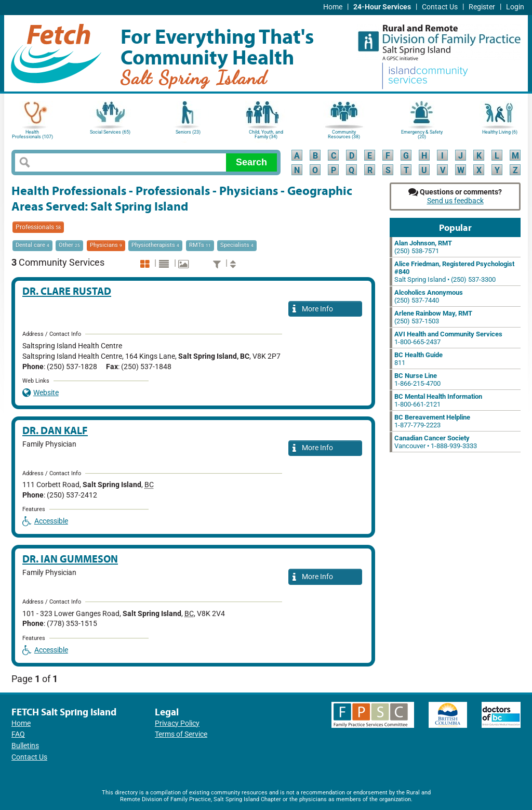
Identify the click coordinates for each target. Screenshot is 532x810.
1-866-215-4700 (417, 380)
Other (69, 245)
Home (333, 7)
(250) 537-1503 (433, 317)
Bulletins (25, 746)
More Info (313, 310)
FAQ (18, 734)
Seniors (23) (188, 132)
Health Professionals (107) (32, 134)
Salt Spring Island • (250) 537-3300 (454, 272)
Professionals (38, 227)
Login (515, 7)
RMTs (200, 245)
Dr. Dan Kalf (55, 430)
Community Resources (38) (344, 134)
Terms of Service (181, 734)
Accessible (45, 521)
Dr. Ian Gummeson (70, 559)
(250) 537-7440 (429, 296)
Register (482, 7)
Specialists (237, 245)
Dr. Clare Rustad (67, 291)
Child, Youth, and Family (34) (266, 134)
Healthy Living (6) (500, 132)
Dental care (32, 245)
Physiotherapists (155, 245)
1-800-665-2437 (448, 338)
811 (418, 359)
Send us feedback (455, 201)
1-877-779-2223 (432, 421)
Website (41, 393)
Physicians (106, 245)
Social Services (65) (110, 132)
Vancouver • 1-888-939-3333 (436, 442)
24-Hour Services (382, 7)
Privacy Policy (177, 723)
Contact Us (440, 7)
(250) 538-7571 (423, 247)
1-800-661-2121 (438, 400)
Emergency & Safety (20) (422, 134)
